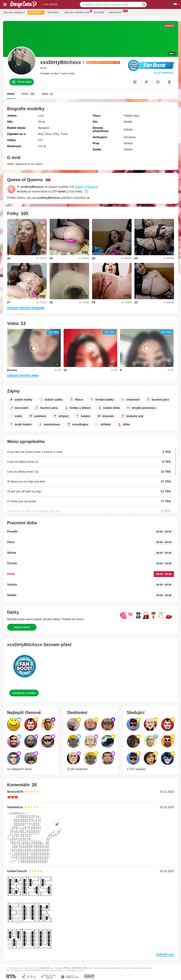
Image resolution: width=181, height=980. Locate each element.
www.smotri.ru (46, 968)
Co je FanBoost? (164, 73)
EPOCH (66, 968)
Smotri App (116, 12)
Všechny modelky (14, 13)
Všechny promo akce (78, 12)
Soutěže (99, 13)
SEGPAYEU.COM (79, 968)
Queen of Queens (86, 187)
